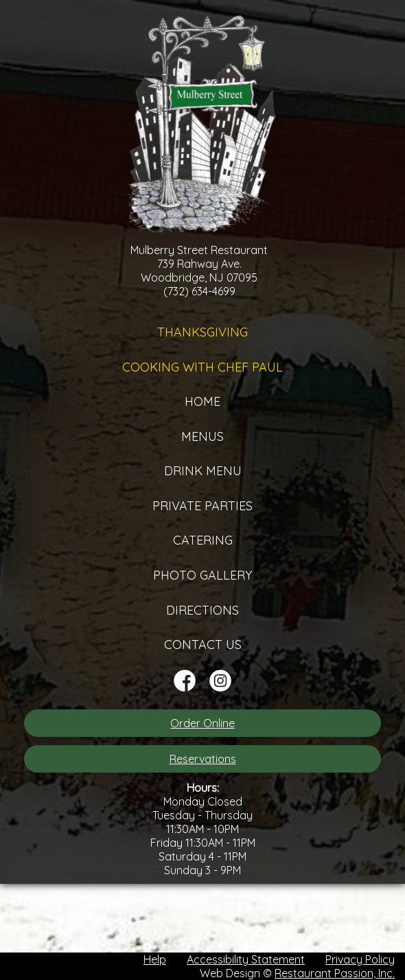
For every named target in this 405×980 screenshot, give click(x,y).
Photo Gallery (202, 575)
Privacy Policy (360, 959)
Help (155, 959)
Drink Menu (203, 471)
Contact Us (203, 645)
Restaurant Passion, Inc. (335, 973)
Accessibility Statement (246, 959)
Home (202, 401)
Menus (202, 436)
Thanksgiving (202, 332)
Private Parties (202, 506)
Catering (203, 540)
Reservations (203, 759)
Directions (202, 610)
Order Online (202, 723)
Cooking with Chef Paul (202, 367)
